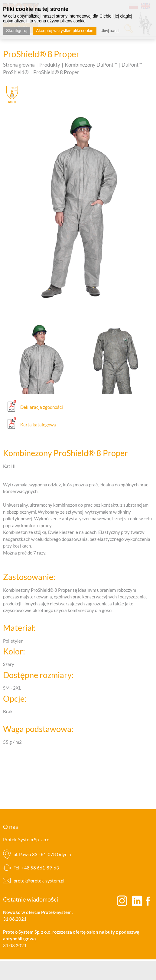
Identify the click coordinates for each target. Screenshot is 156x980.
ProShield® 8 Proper (56, 72)
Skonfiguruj (17, 31)
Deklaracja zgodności (42, 407)
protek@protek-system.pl (39, 881)
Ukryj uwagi (110, 31)
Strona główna (19, 65)
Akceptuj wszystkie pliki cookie (65, 31)
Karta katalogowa (38, 425)
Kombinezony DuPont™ (91, 65)
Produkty (50, 65)
